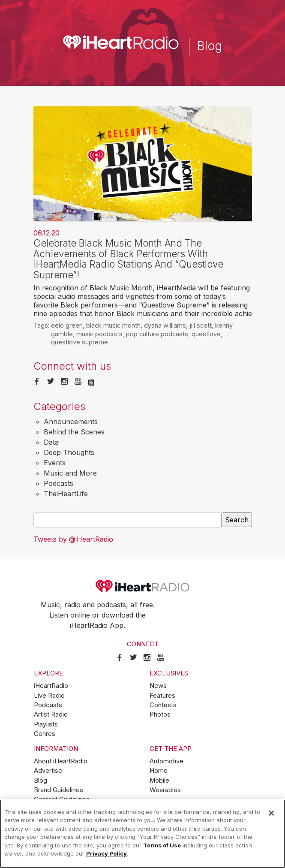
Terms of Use (162, 845)
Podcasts (58, 483)
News (158, 686)
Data (51, 442)
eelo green (67, 325)
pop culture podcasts (157, 334)
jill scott (201, 325)
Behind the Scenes (74, 432)
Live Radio (49, 696)
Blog (40, 781)
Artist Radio (51, 714)
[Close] (271, 813)
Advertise (48, 771)
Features (162, 696)
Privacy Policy (106, 853)
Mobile (159, 781)
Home (159, 771)
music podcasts (99, 334)
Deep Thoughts (69, 452)
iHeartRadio (143, 586)
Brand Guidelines (58, 790)
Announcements (71, 422)
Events (55, 463)
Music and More (70, 473)
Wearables (165, 790)
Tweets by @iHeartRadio (73, 539)
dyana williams (165, 325)
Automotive (166, 761)
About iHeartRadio (61, 761)
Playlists (46, 724)
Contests (163, 705)
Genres (45, 734)
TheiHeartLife (66, 494)
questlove (206, 334)
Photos (160, 714)
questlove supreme (79, 342)
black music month (113, 325)
